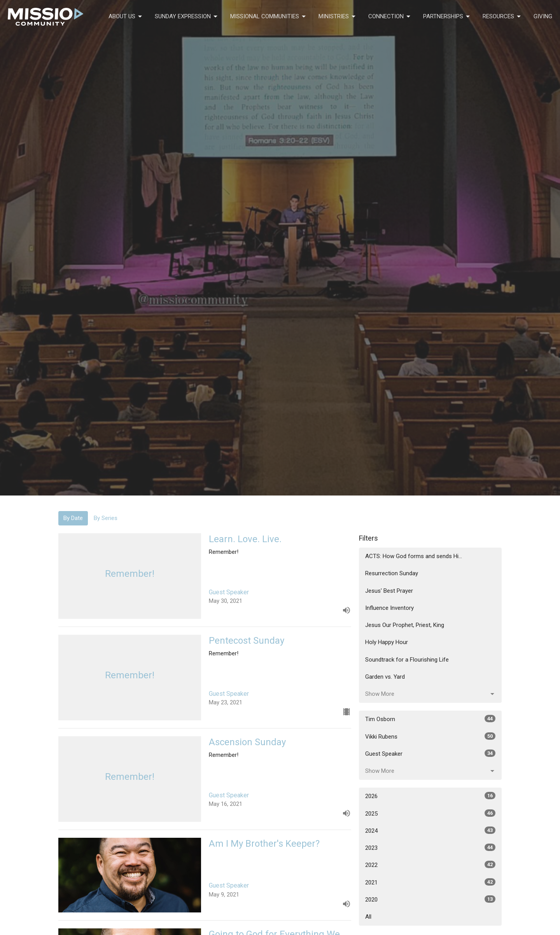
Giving (543, 16)
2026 (430, 796)
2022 (430, 865)
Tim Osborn (430, 719)
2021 (430, 882)
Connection (390, 17)
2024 (430, 830)
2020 (430, 899)
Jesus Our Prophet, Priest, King (405, 625)
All (368, 917)
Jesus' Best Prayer (389, 591)
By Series (106, 518)
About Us (126, 17)
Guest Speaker (430, 753)
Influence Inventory (389, 608)
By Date (73, 518)
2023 (430, 847)
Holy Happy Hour (387, 642)
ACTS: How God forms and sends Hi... (414, 556)
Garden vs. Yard (385, 677)
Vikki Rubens (430, 736)
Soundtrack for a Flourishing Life (407, 660)
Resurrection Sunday (392, 573)
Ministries (338, 17)
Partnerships (447, 17)
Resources (502, 17)
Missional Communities (269, 17)
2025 (430, 813)
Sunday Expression (187, 17)
